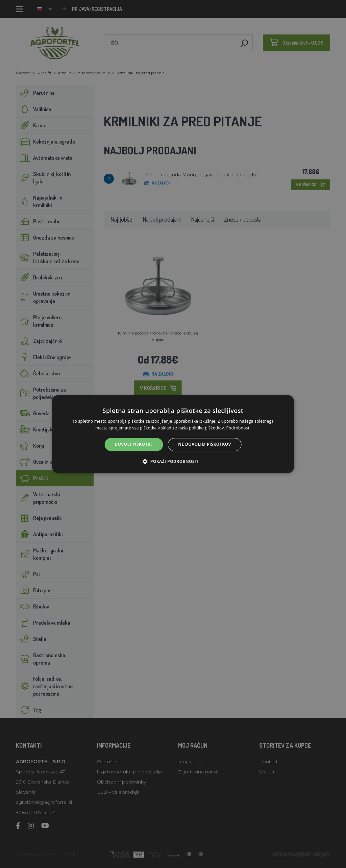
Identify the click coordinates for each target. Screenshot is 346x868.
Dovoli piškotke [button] (134, 444)
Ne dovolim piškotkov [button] (204, 444)
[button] (173, 461)
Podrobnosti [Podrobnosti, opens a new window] (238, 428)
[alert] (173, 434)
